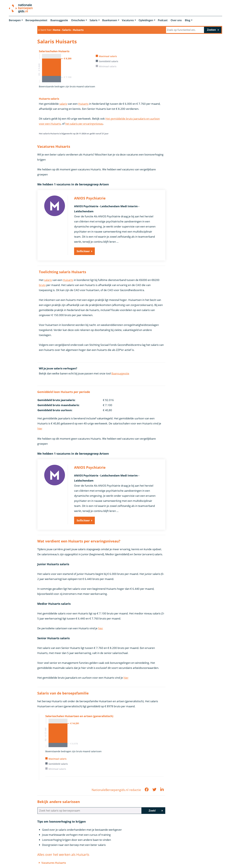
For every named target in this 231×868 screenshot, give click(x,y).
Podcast (163, 20)
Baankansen (110, 20)
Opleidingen (146, 20)
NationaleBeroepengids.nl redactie (116, 790)
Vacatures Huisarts (54, 863)
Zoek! (152, 811)
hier (40, 428)
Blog (188, 20)
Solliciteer (83, 251)
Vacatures (128, 20)
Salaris (94, 20)
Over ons (176, 20)
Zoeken (211, 30)
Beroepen (15, 20)
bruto (42, 285)
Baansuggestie (59, 20)
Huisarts (83, 104)
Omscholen (78, 20)
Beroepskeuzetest (36, 20)
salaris (63, 104)
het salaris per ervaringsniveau (84, 124)
